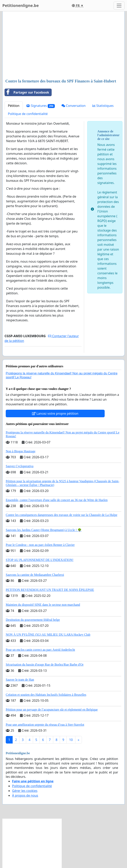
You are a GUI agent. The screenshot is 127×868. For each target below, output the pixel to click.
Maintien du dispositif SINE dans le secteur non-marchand (43, 605)
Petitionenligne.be (21, 5)
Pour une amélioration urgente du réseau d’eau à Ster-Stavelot (45, 725)
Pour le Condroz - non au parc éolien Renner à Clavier (40, 545)
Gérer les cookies (25, 791)
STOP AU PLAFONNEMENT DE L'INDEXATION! (40, 560)
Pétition (14, 106)
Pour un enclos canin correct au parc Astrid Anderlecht (40, 650)
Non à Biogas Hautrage (21, 451)
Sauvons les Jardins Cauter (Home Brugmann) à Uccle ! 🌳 (44, 530)
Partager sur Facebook (27, 92)
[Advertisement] (63, 45)
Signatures (40, 106)
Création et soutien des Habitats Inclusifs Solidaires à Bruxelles (46, 695)
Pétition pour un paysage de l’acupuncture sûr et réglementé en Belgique (52, 710)
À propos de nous (25, 795)
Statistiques (103, 106)
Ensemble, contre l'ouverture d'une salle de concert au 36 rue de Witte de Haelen (57, 500)
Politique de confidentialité (28, 114)
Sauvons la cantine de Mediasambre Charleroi (35, 575)
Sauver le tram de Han (20, 680)
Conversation (74, 106)
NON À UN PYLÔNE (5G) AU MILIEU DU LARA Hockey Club (48, 635)
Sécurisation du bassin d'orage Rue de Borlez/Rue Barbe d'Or (45, 665)
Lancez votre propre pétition (55, 413)
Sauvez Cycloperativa (20, 466)
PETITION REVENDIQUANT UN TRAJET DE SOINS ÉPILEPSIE (50, 590)
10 (71, 740)
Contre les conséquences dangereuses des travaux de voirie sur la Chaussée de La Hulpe (62, 515)
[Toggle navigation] (119, 6)
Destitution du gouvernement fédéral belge (33, 620)
